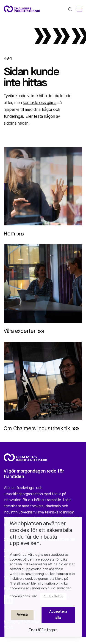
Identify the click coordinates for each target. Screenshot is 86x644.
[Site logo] (22, 9)
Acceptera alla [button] (58, 615)
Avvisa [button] (22, 615)
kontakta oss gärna (40, 103)
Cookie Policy (53, 597)
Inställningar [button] (43, 630)
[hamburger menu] (80, 9)
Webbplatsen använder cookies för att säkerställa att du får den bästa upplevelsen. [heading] (41, 534)
